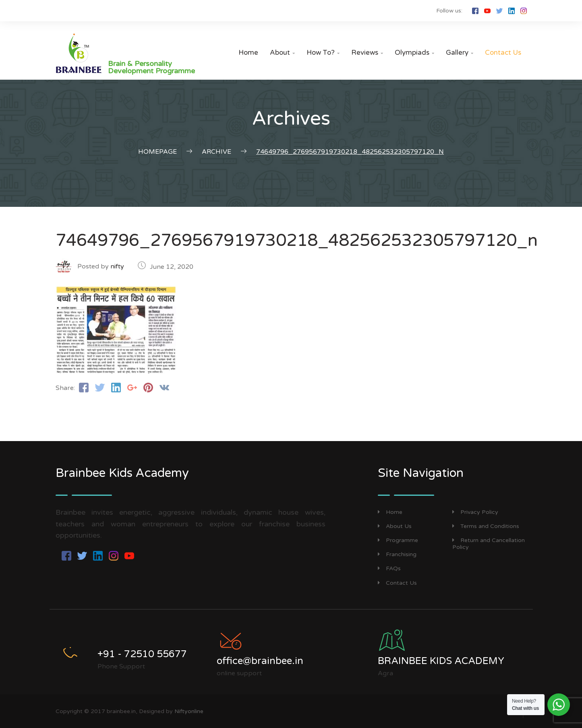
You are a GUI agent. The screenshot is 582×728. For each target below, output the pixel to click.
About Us (395, 526)
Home (248, 53)
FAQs (389, 568)
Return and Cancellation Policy (489, 544)
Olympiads (414, 53)
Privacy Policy (475, 512)
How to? (323, 53)
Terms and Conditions (486, 526)
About (282, 53)
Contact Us (503, 53)
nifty (117, 266)
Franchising (397, 554)
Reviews (367, 53)
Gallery (460, 53)
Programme (398, 540)
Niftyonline (189, 711)
